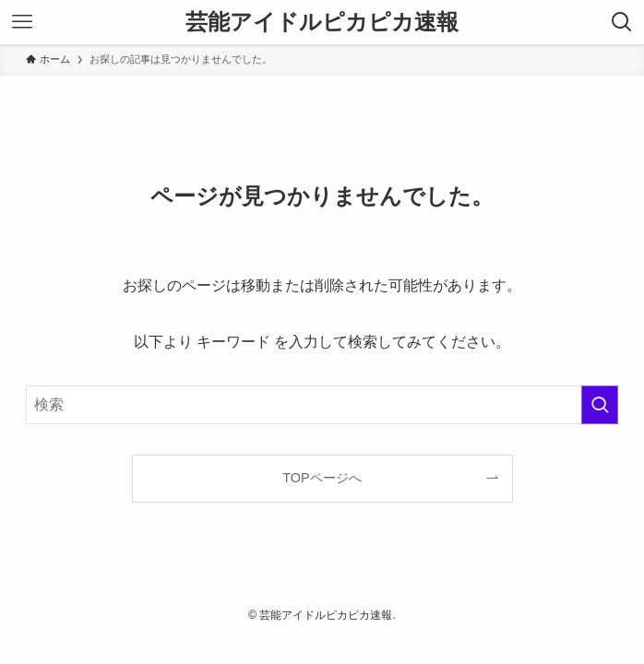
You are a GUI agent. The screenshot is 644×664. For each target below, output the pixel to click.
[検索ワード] (322, 405)
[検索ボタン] (622, 22)
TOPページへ (322, 478)
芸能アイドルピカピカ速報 (322, 22)
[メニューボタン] (22, 22)
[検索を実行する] (600, 405)
